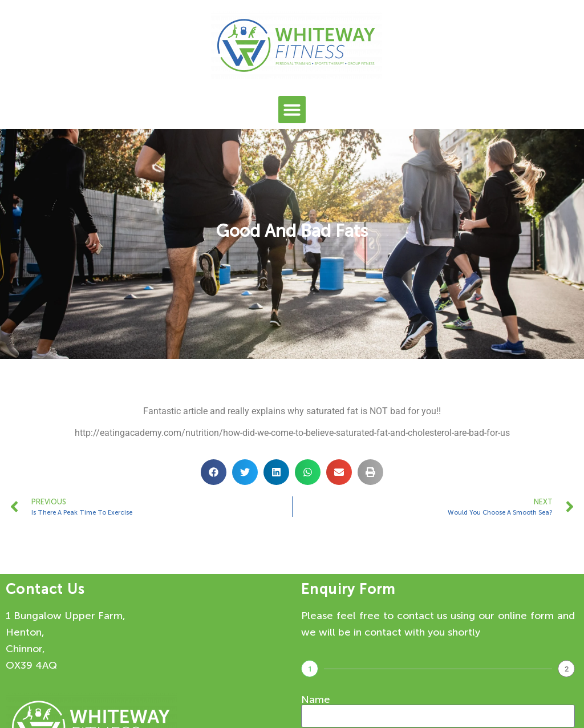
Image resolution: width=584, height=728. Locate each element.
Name (316, 699)
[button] (292, 110)
